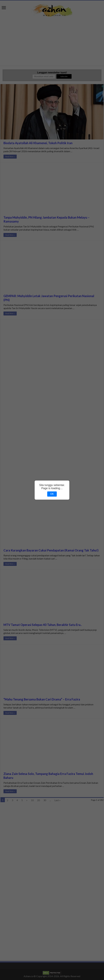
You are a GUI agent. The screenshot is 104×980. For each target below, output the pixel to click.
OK (52, 494)
